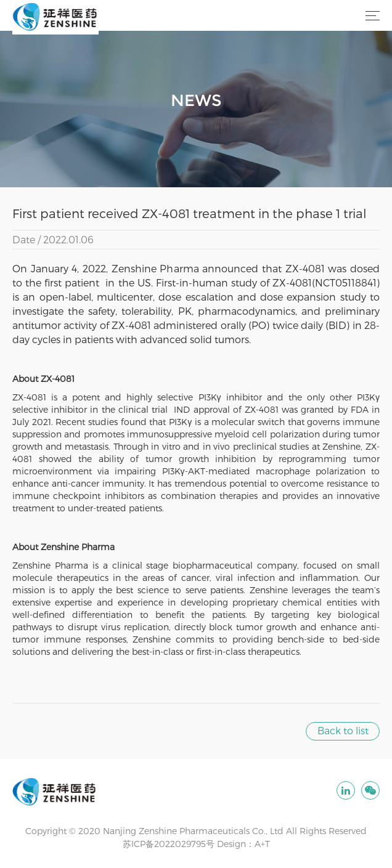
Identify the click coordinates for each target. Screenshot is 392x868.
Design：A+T (243, 844)
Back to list (343, 730)
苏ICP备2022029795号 (169, 844)
